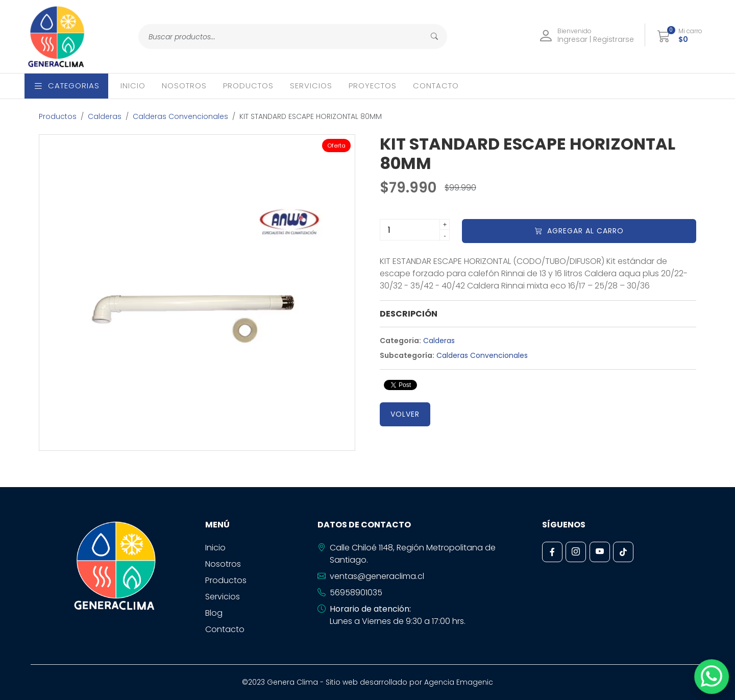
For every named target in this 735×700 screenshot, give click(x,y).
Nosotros (184, 86)
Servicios (311, 86)
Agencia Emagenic (459, 682)
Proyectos (373, 86)
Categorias (66, 86)
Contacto (436, 86)
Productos (248, 86)
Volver (405, 414)
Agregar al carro (579, 231)
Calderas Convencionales (180, 116)
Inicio (133, 86)
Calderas (105, 116)
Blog (214, 613)
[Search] (283, 37)
